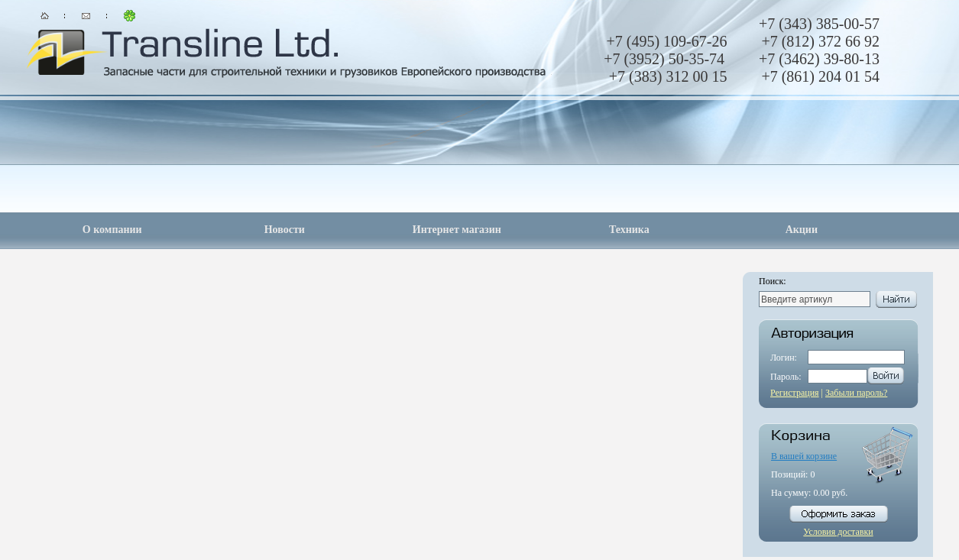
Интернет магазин (457, 230)
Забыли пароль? (856, 393)
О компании (112, 230)
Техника (629, 230)
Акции (802, 230)
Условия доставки (838, 532)
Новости (285, 230)
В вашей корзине (804, 456)
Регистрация (795, 393)
